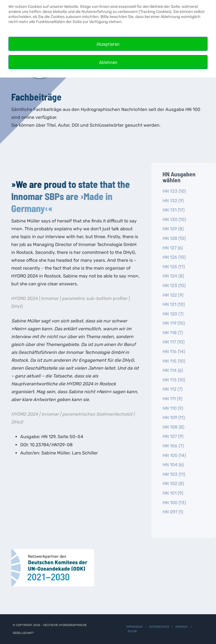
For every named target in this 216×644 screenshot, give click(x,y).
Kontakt (182, 627)
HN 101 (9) (173, 493)
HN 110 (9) (173, 408)
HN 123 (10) (174, 285)
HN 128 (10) (174, 238)
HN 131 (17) (174, 210)
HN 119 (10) (174, 323)
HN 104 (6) (173, 465)
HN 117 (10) (174, 342)
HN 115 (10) (174, 361)
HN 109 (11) (174, 417)
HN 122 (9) (173, 295)
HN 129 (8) (173, 229)
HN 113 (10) (174, 380)
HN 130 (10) (174, 219)
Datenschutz (159, 627)
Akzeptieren (108, 44)
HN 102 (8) (173, 483)
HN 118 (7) (173, 333)
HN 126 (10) (174, 257)
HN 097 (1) (173, 512)
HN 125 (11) (174, 267)
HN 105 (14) (174, 455)
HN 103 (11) (174, 474)
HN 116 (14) (174, 351)
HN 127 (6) (173, 248)
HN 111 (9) (172, 399)
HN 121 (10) (174, 304)
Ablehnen (108, 62)
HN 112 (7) (173, 389)
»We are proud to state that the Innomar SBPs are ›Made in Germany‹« (71, 196)
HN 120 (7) (173, 314)
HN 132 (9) (173, 201)
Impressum (134, 627)
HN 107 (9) (173, 436)
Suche (132, 631)
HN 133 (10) (174, 191)
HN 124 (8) (173, 276)
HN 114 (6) (173, 370)
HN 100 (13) (174, 503)
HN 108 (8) (173, 427)
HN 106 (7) (173, 446)
